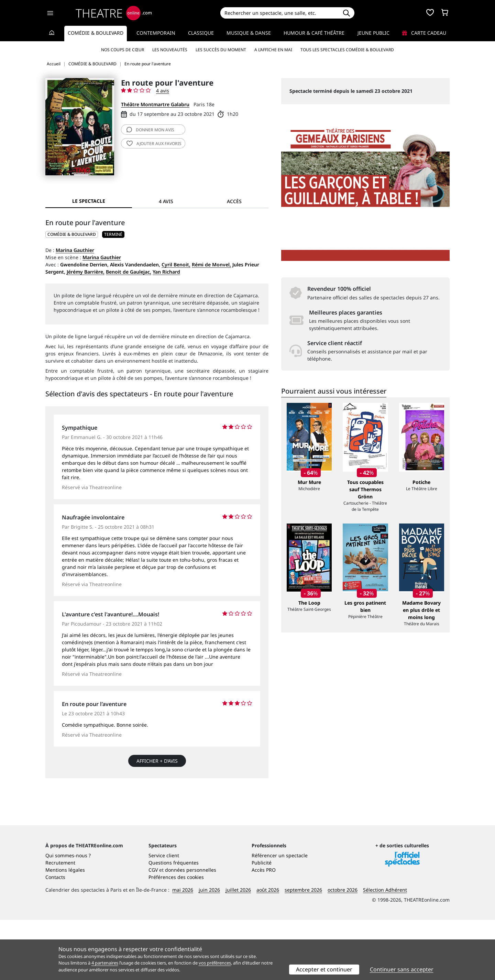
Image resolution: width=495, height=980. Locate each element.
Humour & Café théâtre (314, 33)
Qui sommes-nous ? (68, 916)
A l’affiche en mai (273, 50)
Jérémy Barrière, (86, 272)
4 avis (163, 91)
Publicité (262, 923)
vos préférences (215, 963)
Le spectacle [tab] (89, 201)
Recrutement (60, 923)
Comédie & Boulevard (96, 33)
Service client (164, 916)
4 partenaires (105, 963)
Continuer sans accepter (402, 969)
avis (150, 130)
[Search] (279, 13)
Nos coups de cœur (123, 50)
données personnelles (191, 930)
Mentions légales (65, 930)
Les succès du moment (221, 50)
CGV (153, 930)
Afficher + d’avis (157, 761)
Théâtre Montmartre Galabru (155, 104)
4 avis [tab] (166, 201)
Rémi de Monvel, (211, 265)
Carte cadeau (424, 33)
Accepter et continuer (324, 969)
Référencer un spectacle (280, 916)
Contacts (55, 937)
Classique (201, 33)
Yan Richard (166, 272)
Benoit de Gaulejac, (129, 272)
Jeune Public (373, 33)
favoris (154, 144)
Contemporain (156, 33)
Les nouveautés (170, 50)
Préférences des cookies (176, 937)
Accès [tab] (234, 201)
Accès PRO (264, 930)
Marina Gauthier (75, 250)
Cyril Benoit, (176, 265)
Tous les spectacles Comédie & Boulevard (347, 50)
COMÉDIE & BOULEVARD (72, 234)
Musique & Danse (249, 33)
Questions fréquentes (174, 923)
